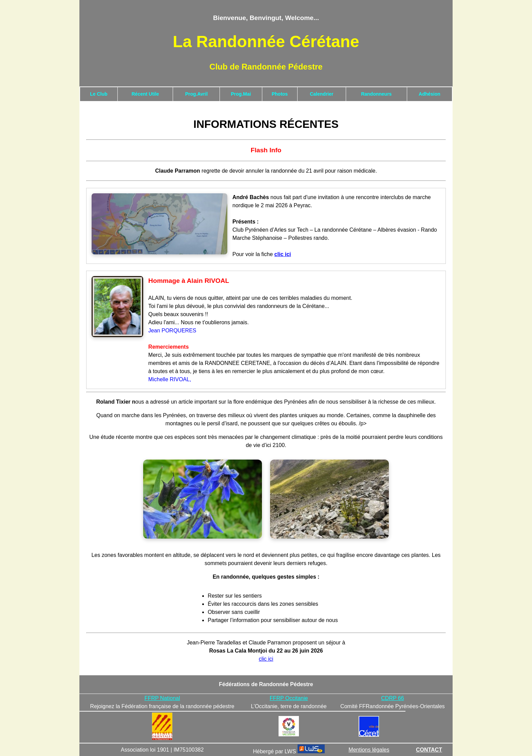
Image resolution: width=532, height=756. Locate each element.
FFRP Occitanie (289, 698)
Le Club (99, 94)
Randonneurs (376, 94)
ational (172, 698)
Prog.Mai (241, 94)
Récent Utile (145, 94)
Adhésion (430, 94)
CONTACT (429, 750)
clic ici (266, 659)
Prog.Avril (196, 94)
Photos (280, 94)
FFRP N (154, 698)
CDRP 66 (392, 698)
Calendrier (321, 94)
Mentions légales (369, 750)
